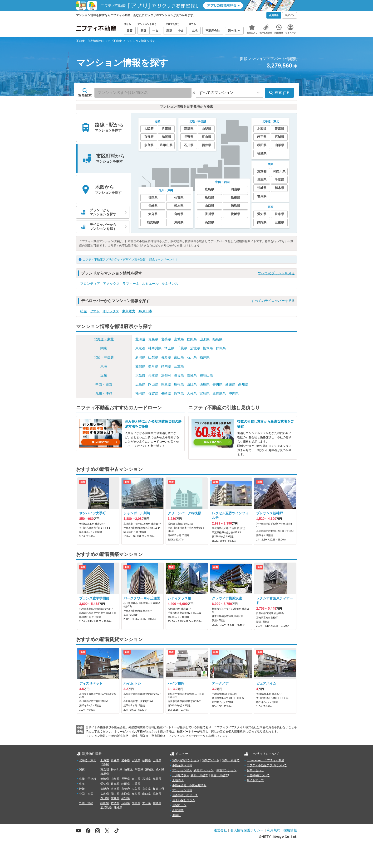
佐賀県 (153, 393)
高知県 (243, 384)
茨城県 (195, 348)
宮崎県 (205, 393)
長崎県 (166, 393)
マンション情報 (182, 790)
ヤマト (95, 311)
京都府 (166, 375)
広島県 (140, 384)
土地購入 (178, 780)
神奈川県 (155, 348)
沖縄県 (234, 393)
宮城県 (179, 339)
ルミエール (150, 284)
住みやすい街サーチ (185, 795)
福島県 (217, 339)
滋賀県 (179, 375)
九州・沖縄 (104, 393)
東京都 (140, 348)
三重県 (179, 366)
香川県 (217, 384)
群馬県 (221, 348)
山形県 (205, 339)
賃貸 (175, 760)
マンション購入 (182, 770)
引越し (177, 815)
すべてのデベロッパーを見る (273, 301)
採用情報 (290, 830)
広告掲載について (258, 775)
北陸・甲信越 (104, 357)
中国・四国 (104, 384)
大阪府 (140, 375)
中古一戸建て (219, 775)
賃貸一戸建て (231, 760)
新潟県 (140, 357)
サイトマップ (255, 780)
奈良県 (192, 375)
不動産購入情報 (182, 765)
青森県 (153, 339)
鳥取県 (166, 384)
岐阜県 (153, 366)
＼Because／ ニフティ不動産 (265, 760)
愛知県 (140, 366)
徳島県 (205, 384)
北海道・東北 (104, 339)
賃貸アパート (211, 760)
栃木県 (208, 348)
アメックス (111, 284)
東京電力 (129, 311)
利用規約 (274, 830)
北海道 (140, 339)
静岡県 (166, 366)
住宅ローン (179, 805)
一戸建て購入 (181, 775)
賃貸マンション (189, 760)
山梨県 (153, 357)
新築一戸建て (199, 775)
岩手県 (166, 339)
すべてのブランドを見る (276, 273)
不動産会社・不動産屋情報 (189, 785)
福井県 (205, 357)
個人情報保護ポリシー (247, 830)
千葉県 (182, 348)
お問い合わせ (255, 770)
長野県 (166, 357)
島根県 (179, 384)
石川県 (192, 357)
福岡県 (140, 393)
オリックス (111, 311)
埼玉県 (169, 348)
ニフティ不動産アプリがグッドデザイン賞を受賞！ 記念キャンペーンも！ (130, 260)
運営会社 (220, 830)
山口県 (192, 384)
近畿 (104, 375)
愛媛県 (230, 384)
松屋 (83, 311)
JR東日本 (145, 311)
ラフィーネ (131, 284)
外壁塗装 (178, 810)
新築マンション (204, 770)
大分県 (192, 393)
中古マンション (226, 770)
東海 (104, 366)
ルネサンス (170, 284)
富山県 (179, 357)
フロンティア (90, 284)
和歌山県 (206, 375)
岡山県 (153, 384)
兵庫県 (153, 375)
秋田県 (192, 339)
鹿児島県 (219, 393)
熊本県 (179, 393)
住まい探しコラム (184, 800)
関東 (104, 348)
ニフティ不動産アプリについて (267, 765)
